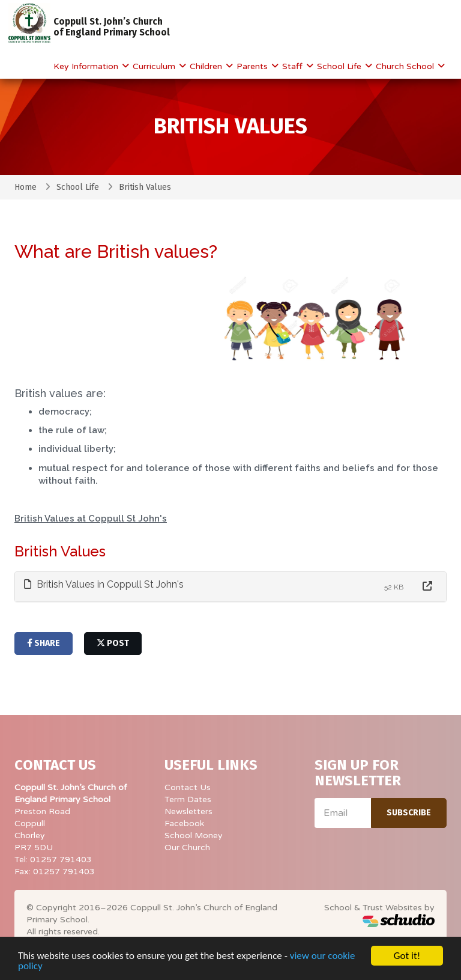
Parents (253, 66)
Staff (294, 66)
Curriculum (155, 66)
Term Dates (188, 799)
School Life (340, 66)
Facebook (184, 823)
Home (26, 187)
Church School (406, 66)
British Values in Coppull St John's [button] (104, 584)
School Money (194, 835)
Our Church (187, 848)
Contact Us (188, 787)
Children (207, 66)
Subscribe (409, 813)
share (44, 643)
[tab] (230, 587)
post (113, 643)
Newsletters (188, 811)
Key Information (87, 66)
